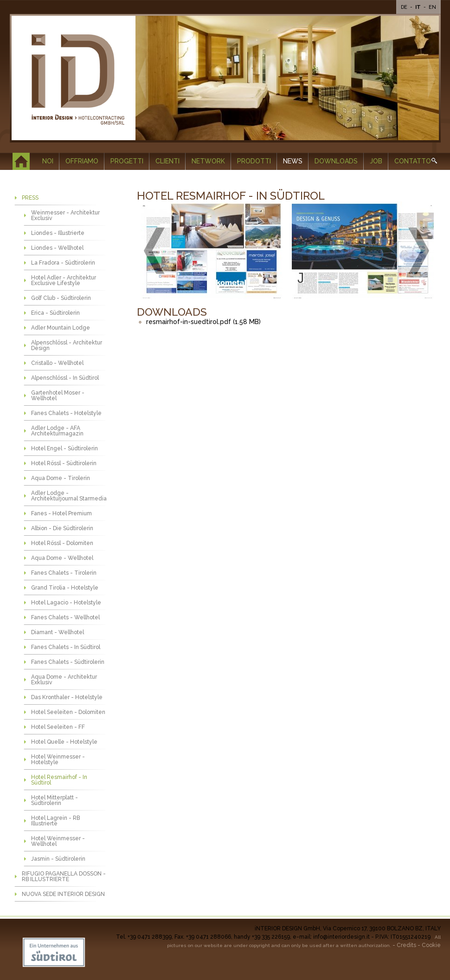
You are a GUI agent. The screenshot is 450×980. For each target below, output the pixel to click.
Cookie (431, 945)
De (405, 7)
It (419, 7)
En (432, 7)
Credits (406, 945)
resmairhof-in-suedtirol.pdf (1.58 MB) (203, 322)
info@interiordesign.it (341, 937)
